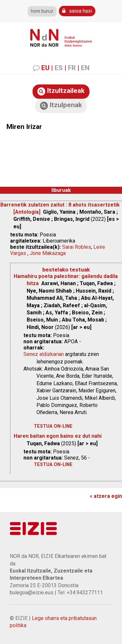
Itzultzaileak (61, 91)
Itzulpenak (61, 105)
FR (72, 68)
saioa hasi (77, 11)
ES (59, 68)
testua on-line (53, 426)
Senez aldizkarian (44, 354)
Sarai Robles (77, 247)
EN (85, 68)
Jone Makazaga (48, 253)
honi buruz (42, 11)
